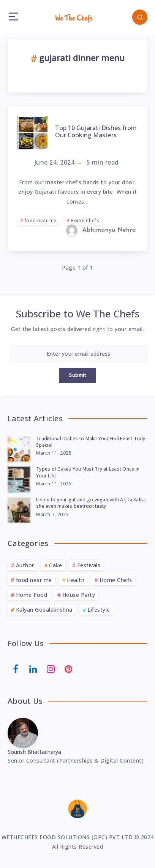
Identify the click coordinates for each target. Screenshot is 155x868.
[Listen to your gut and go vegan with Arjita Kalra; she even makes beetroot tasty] (19, 509)
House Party (79, 595)
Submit (77, 375)
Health (76, 580)
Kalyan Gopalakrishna (44, 610)
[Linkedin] (33, 669)
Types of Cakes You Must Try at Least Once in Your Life (88, 472)
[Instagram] (51, 669)
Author (25, 565)
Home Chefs (85, 221)
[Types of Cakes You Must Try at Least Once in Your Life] (19, 478)
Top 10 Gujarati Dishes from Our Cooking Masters (96, 131)
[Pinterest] (69, 669)
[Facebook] (16, 669)
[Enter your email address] (78, 354)
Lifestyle (99, 610)
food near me (41, 221)
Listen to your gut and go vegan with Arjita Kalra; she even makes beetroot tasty (91, 503)
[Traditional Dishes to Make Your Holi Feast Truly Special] (19, 448)
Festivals (89, 565)
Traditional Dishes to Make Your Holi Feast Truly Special (91, 442)
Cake (55, 565)
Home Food (32, 595)
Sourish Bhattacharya (34, 752)
